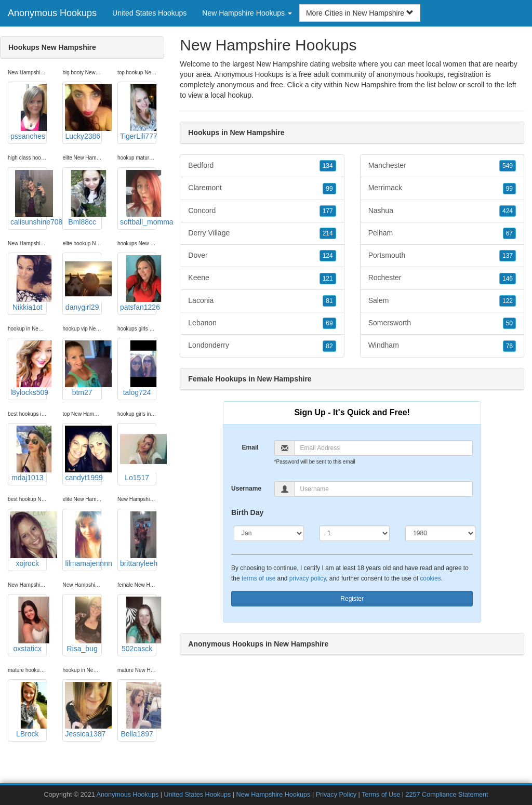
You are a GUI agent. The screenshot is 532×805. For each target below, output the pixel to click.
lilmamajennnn (83, 539)
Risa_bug (83, 625)
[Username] (384, 489)
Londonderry (262, 346)
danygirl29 (83, 283)
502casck (138, 625)
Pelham (442, 233)
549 (508, 166)
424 (508, 211)
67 (509, 233)
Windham (442, 346)
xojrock (29, 539)
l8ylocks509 (29, 368)
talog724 (138, 368)
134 (328, 166)
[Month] (269, 533)
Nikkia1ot (29, 283)
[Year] (440, 533)
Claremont (262, 188)
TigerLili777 (138, 112)
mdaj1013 (29, 454)
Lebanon (262, 323)
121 (328, 279)
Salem (442, 301)
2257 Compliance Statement (447, 795)
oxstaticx (29, 625)
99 (329, 189)
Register (352, 599)
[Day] (355, 533)
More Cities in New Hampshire (360, 13)
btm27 (83, 368)
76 (509, 346)
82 (329, 346)
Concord (262, 211)
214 (328, 233)
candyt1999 (83, 454)
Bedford (262, 166)
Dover (262, 256)
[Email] (384, 448)
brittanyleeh (138, 539)
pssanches (29, 112)
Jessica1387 (83, 710)
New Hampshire (370, 85)
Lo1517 (138, 454)
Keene (262, 278)
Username (246, 489)
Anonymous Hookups (52, 13)
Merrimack (442, 188)
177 (328, 211)
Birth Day (247, 512)
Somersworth (442, 323)
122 (508, 301)
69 (329, 323)
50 (509, 323)
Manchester (442, 166)
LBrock (29, 710)
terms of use (258, 578)
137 (508, 256)
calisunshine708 (29, 198)
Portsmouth (442, 256)
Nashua (442, 211)
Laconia (262, 301)
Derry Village (262, 233)
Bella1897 (138, 710)
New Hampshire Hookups (274, 795)
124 (328, 256)
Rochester (442, 278)
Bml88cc (83, 198)
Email (250, 447)
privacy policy (308, 578)
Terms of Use (381, 795)
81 (329, 301)
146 (508, 279)
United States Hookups (149, 13)
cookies (430, 578)
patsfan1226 (138, 283)
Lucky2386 (83, 112)
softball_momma (138, 198)
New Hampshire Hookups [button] (247, 13)
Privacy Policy (336, 795)
